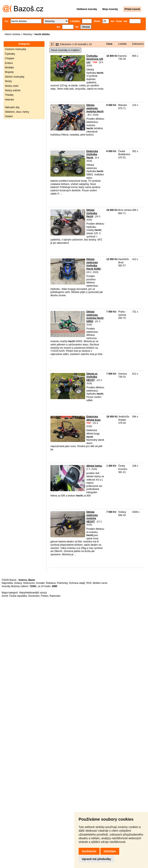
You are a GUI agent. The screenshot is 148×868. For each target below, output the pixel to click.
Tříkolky (9, 95)
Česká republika (18, 596)
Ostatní (9, 116)
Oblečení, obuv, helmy (17, 112)
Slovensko (34, 596)
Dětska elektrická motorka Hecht (95, 108)
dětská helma (94, 466)
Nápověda (7, 583)
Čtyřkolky (10, 54)
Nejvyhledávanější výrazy (33, 593)
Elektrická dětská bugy (93, 418)
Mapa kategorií (10, 593)
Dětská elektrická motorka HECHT (92, 517)
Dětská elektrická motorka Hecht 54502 (95, 317)
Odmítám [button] (110, 851)
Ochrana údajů (77, 583)
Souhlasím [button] (89, 851)
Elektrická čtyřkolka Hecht (92, 154)
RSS (89, 583)
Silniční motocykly (15, 77)
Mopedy (9, 72)
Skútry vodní (12, 86)
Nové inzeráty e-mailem (65, 50)
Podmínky (62, 583)
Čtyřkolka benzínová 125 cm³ (95, 59)
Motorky (27, 34)
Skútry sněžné (13, 90)
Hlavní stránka (13, 34)
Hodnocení (29, 583)
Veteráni (9, 100)
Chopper (10, 58)
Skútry (8, 81)
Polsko (45, 596)
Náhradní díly (12, 107)
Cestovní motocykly (16, 49)
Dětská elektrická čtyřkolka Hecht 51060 (93, 264)
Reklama (51, 583)
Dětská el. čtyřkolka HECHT (92, 377)
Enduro (9, 63)
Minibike (9, 68)
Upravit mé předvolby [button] (96, 859)
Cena (109, 44)
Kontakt (40, 583)
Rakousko (55, 596)
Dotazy (18, 583)
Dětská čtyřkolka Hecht (92, 213)
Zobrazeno (138, 44)
